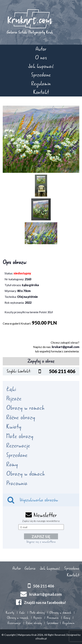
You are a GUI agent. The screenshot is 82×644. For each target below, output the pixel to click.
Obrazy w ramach (25, 408)
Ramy (12, 464)
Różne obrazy (21, 417)
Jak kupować (41, 66)
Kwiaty (14, 427)
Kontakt (41, 92)
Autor (41, 49)
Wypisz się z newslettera (41, 542)
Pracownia (17, 483)
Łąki (11, 389)
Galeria (30, 568)
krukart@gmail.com (66, 347)
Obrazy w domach (26, 474)
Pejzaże (14, 399)
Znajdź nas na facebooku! (45, 602)
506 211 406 (44, 586)
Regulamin (41, 84)
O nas (41, 58)
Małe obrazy (20, 436)
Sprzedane (41, 75)
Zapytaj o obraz (41, 361)
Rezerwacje (18, 446)
